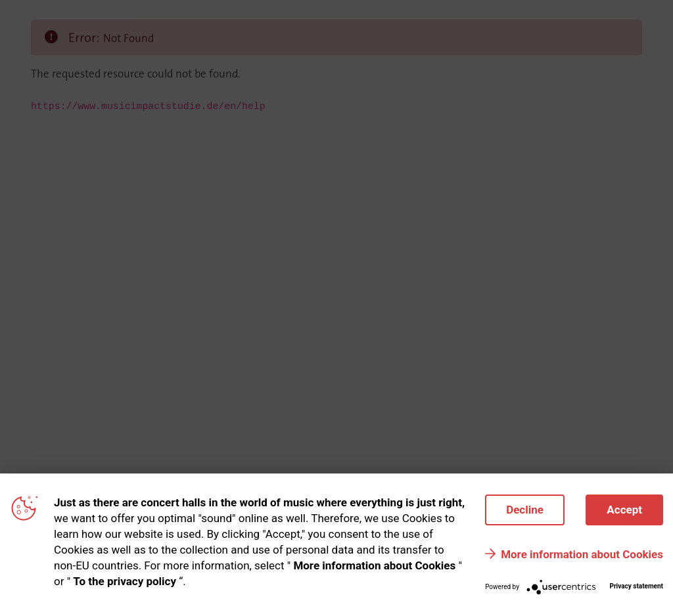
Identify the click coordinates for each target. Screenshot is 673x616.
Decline (525, 510)
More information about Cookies (582, 554)
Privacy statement (636, 586)
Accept (624, 510)
